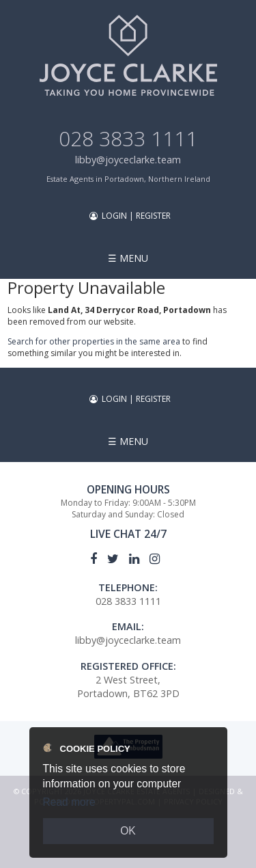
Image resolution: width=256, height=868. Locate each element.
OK (128, 831)
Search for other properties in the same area (94, 341)
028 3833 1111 (128, 138)
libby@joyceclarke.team (128, 160)
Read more (69, 802)
